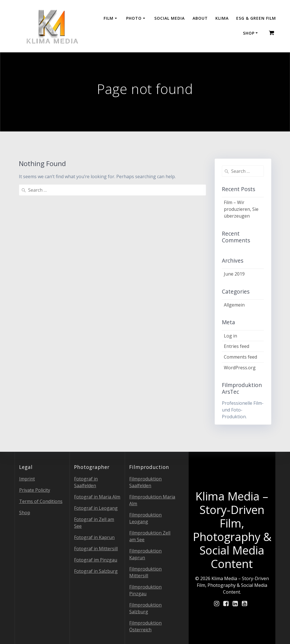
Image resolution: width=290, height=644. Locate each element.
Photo (134, 18)
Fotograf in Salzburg (96, 571)
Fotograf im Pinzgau (96, 560)
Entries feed (237, 346)
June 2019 (234, 274)
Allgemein (234, 305)
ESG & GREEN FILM (256, 18)
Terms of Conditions (41, 501)
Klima (222, 18)
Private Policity (35, 490)
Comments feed (240, 357)
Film (109, 18)
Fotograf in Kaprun (94, 537)
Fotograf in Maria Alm (97, 497)
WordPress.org (240, 368)
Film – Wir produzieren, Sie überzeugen (241, 209)
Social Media (169, 18)
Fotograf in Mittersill (96, 549)
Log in (230, 336)
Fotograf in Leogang (96, 508)
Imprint (27, 479)
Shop (249, 33)
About (200, 18)
